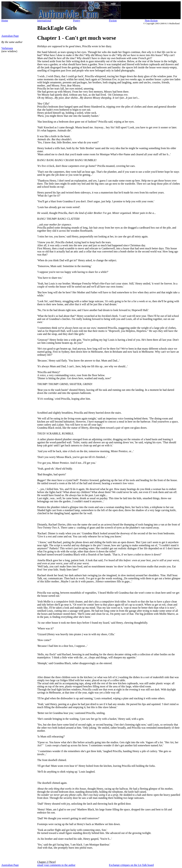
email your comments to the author (56, 865)
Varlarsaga (7, 48)
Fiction (113, 21)
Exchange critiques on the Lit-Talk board (131, 865)
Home (5, 21)
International (44, 21)
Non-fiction (151, 21)
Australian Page (10, 36)
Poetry (77, 21)
